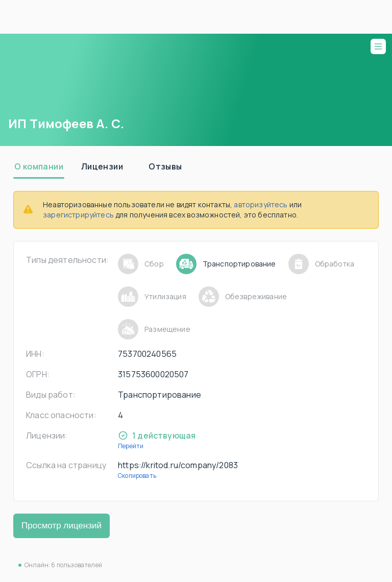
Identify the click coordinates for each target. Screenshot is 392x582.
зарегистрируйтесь (78, 215)
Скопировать (137, 476)
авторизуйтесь (261, 204)
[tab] (39, 166)
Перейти (131, 446)
